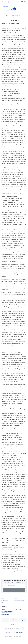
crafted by (14, 641)
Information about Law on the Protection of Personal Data (7, 613)
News (3, 599)
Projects (16, 599)
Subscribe (14, 590)
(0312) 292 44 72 (9, 632)
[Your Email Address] (14, 586)
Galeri (3, 603)
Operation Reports (19, 601)
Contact (4, 609)
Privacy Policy (18, 609)
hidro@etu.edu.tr (19, 632)
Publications (5, 601)
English (25, 2)
